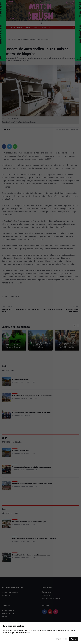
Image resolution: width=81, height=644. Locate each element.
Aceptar (74, 639)
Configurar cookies (61, 639)
